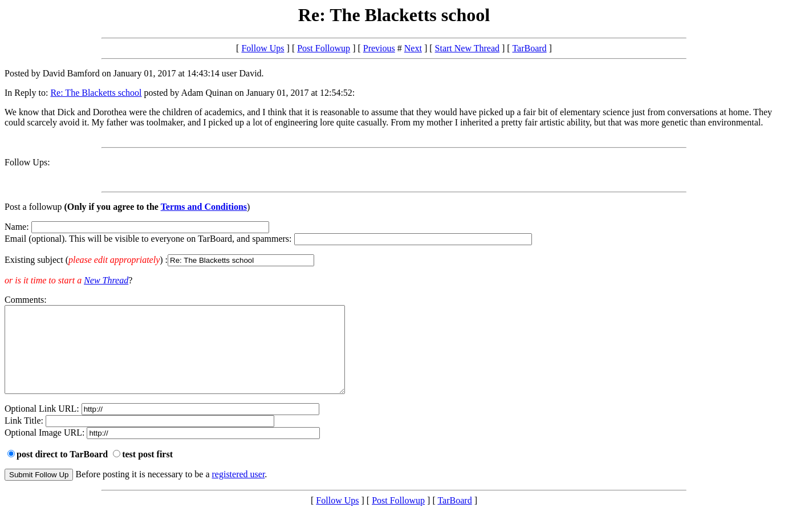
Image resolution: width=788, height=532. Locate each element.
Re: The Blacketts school (96, 93)
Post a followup (33, 207)
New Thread (106, 280)
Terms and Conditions (204, 207)
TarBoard (529, 48)
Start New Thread (467, 48)
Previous (379, 48)
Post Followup (324, 48)
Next (413, 48)
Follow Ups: (27, 162)
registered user (239, 491)
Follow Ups (263, 48)
